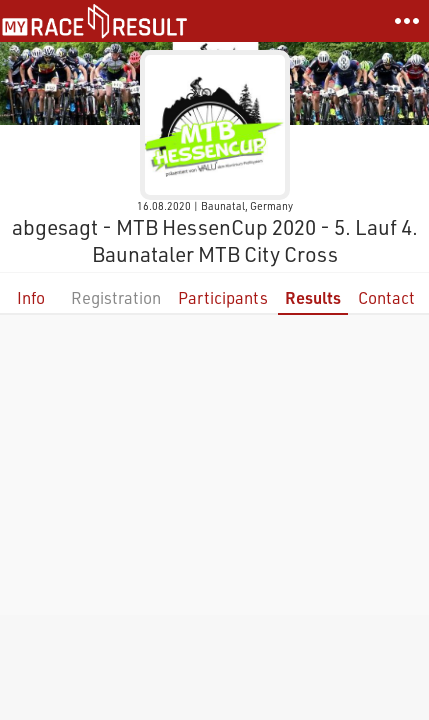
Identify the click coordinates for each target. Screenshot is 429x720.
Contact (386, 297)
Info (31, 297)
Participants (223, 297)
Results (313, 297)
